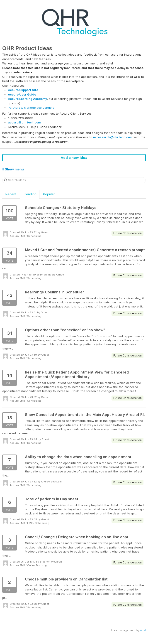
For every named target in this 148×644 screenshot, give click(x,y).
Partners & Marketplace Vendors (31, 108)
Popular (49, 194)
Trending (30, 194)
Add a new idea (74, 158)
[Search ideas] (74, 180)
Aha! (143, 630)
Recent (11, 194)
